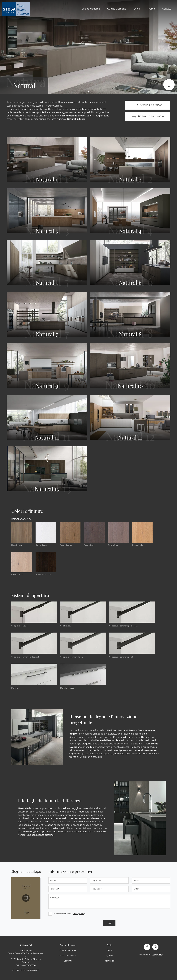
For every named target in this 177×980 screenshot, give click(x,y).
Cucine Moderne (91, 9)
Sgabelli (109, 956)
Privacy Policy (79, 914)
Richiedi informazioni (148, 117)
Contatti (167, 9)
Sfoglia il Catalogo (147, 105)
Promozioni (109, 961)
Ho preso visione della (69, 914)
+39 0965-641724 (27, 966)
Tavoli (109, 951)
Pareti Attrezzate (68, 956)
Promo (151, 9)
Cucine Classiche (117, 9)
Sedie (109, 945)
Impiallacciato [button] (21, 519)
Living (137, 9)
